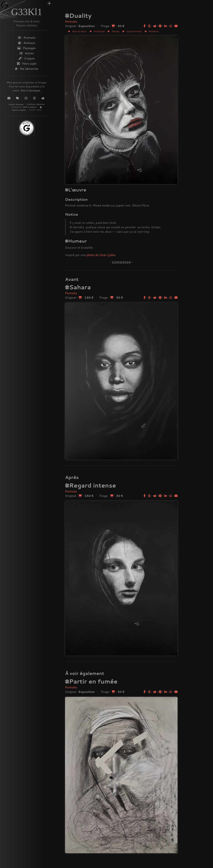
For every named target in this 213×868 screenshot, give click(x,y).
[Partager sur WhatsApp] (171, 26)
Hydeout (33, 107)
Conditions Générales (36, 104)
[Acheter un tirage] (114, 26)
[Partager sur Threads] (149, 26)
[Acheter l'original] (80, 297)
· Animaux (27, 43)
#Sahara (78, 287)
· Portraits (27, 38)
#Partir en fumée (91, 681)
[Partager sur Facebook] (145, 26)
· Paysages (27, 48)
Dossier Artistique (16, 104)
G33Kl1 (27, 12)
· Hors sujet (27, 63)
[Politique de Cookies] (41, 107)
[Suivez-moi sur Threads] (34, 98)
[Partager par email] (176, 26)
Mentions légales (19, 110)
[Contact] (9, 98)
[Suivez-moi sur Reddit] (43, 98)
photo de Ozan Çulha (101, 255)
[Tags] (18, 98)
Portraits (71, 21)
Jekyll (25, 107)
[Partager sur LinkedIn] (166, 26)
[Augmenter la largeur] (49, 3)
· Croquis (27, 58)
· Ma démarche (27, 69)
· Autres (27, 53)
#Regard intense (91, 485)
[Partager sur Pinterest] (160, 26)
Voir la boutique (30, 90)
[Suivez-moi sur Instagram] (26, 98)
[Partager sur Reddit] (155, 26)
